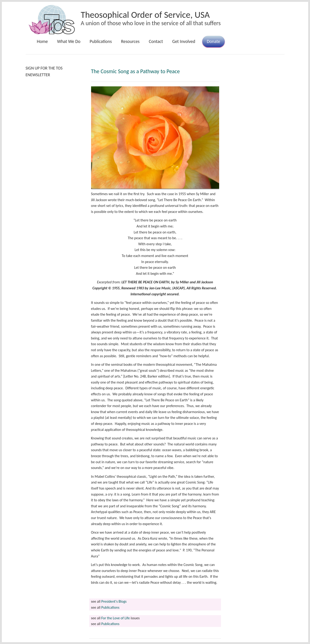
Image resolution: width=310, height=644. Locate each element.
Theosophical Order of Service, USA (145, 15)
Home (42, 41)
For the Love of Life (116, 618)
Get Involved (184, 41)
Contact (156, 41)
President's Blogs (114, 601)
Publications (101, 41)
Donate (214, 41)
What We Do (69, 41)
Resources (130, 41)
